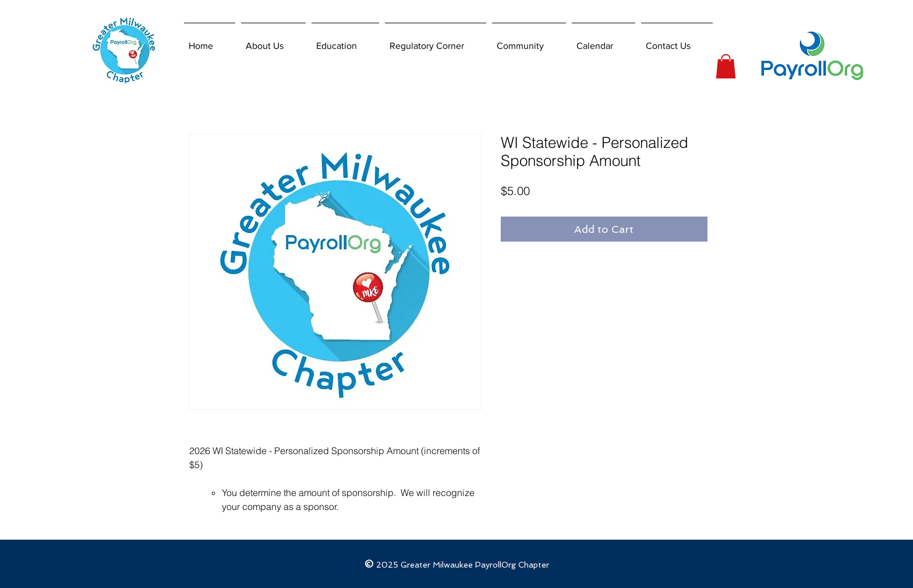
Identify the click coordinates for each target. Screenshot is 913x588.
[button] (726, 66)
